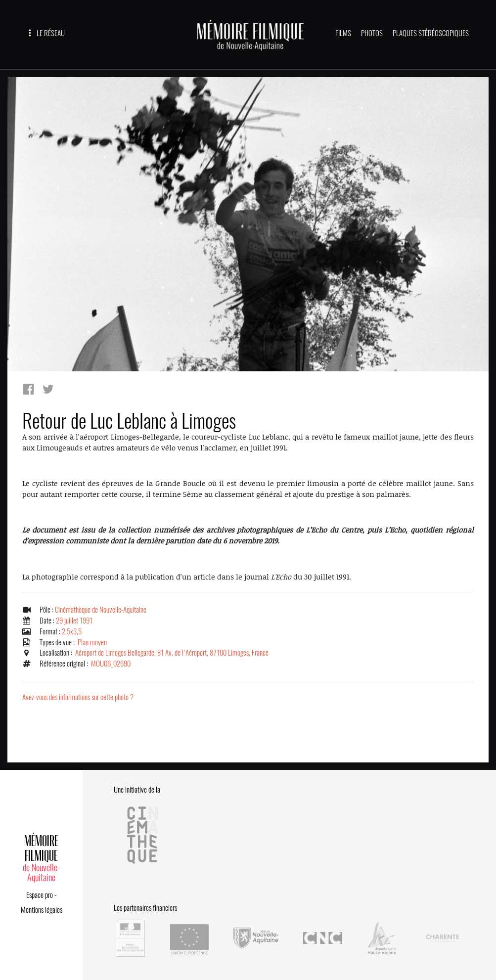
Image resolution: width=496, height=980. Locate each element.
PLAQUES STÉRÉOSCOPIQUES (431, 33)
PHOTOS (372, 33)
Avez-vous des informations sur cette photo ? (78, 697)
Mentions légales (42, 910)
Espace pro (40, 895)
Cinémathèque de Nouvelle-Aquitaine (101, 610)
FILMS (343, 33)
